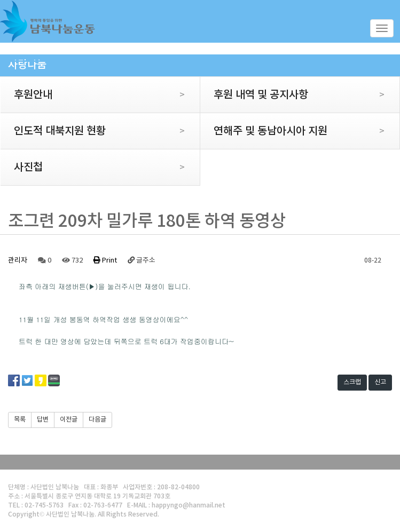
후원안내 (93, 95)
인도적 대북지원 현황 (93, 131)
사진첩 (93, 168)
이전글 (69, 420)
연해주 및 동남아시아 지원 (292, 131)
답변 (43, 420)
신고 (380, 382)
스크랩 (352, 382)
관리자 (18, 261)
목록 (20, 420)
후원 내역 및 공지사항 (292, 95)
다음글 (97, 420)
